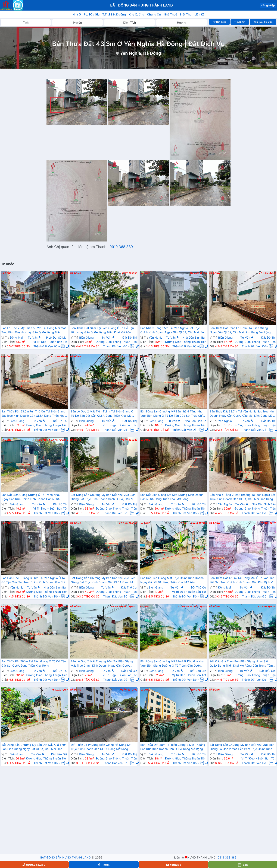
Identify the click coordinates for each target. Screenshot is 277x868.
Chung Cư (154, 14)
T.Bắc (193, 357)
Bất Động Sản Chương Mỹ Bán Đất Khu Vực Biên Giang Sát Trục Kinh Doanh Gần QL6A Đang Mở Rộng (103, 580)
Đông (264, 523)
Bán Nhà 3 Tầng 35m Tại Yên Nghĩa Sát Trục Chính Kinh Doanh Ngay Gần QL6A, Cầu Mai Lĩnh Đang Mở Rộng (173, 330)
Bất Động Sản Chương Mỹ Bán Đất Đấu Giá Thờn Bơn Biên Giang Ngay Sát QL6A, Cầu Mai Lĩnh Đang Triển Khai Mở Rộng (34, 747)
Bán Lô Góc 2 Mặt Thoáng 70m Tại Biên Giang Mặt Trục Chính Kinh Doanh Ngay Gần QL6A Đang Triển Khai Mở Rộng (102, 664)
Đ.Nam (194, 273)
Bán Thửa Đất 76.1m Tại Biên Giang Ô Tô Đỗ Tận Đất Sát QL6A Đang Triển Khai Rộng (34, 663)
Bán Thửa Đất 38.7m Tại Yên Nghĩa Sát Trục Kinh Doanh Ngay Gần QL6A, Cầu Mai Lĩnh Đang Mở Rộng (242, 414)
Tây (125, 273)
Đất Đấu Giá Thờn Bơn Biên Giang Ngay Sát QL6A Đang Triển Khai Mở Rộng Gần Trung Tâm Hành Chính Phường (241, 664)
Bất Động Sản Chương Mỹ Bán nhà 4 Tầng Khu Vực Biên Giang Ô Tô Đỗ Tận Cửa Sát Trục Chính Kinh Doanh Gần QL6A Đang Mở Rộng (173, 414)
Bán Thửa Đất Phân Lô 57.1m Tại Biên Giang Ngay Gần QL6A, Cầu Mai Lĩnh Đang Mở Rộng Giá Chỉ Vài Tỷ (240, 330)
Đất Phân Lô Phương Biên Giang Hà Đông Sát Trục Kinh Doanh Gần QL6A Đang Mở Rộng (101, 747)
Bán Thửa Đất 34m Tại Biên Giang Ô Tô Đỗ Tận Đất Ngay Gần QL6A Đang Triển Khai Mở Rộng (102, 330)
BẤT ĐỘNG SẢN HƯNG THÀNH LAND (66, 857)
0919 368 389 (121, 247)
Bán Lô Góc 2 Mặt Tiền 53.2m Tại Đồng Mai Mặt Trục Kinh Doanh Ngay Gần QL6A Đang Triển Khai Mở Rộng (34, 330)
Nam (194, 440)
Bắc (124, 440)
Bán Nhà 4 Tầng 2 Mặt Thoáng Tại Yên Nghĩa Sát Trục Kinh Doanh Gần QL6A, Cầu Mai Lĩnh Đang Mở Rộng (242, 497)
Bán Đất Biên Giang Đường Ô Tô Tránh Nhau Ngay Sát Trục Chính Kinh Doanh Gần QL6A (31, 497)
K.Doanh (45, 273)
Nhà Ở (77, 14)
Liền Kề (199, 14)
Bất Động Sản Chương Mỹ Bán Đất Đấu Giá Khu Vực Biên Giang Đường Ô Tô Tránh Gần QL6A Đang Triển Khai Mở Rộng (172, 664)
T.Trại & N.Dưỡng (114, 14)
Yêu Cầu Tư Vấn (263, 22)
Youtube (173, 865)
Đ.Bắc (56, 273)
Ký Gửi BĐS (219, 22)
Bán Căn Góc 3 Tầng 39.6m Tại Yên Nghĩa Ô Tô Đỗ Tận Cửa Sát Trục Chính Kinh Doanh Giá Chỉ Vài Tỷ (33, 580)
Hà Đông (6, 273)
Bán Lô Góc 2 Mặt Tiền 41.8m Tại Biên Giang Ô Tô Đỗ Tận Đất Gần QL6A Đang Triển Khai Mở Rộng (102, 414)
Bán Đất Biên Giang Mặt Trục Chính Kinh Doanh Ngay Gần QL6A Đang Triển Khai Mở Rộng (172, 580)
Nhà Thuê (170, 14)
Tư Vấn (34, 338)
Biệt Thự (186, 14)
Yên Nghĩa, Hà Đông (140, 53)
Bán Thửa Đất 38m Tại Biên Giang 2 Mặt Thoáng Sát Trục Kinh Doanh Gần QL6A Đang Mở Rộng (173, 747)
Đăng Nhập (268, 5)
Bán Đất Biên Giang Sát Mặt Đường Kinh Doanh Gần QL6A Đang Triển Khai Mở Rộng (172, 497)
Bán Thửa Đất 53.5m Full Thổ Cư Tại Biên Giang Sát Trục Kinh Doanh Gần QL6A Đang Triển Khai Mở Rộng (33, 414)
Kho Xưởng (136, 14)
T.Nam (125, 357)
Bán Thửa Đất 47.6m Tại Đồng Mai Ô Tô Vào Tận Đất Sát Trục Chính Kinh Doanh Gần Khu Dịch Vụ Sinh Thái (242, 580)
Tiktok (104, 865)
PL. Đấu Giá (92, 14)
